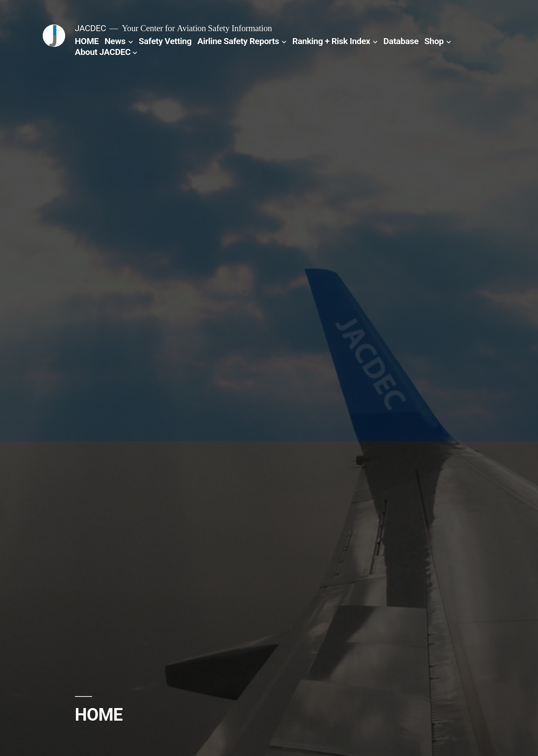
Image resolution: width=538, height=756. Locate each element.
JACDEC (91, 28)
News (115, 41)
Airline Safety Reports (238, 41)
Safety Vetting (165, 41)
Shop (434, 41)
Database (401, 41)
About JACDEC (103, 52)
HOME (87, 41)
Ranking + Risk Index (331, 41)
